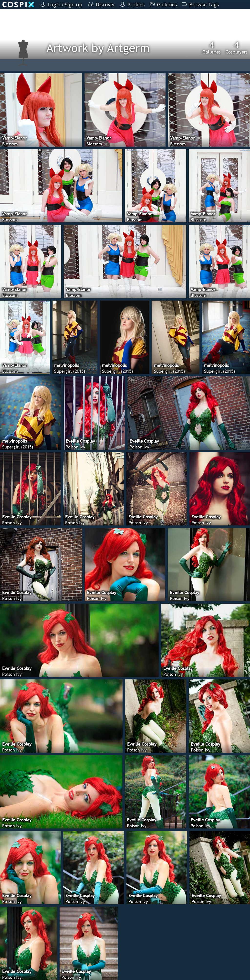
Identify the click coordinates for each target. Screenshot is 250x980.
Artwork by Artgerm (98, 48)
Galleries (212, 47)
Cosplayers (237, 47)
